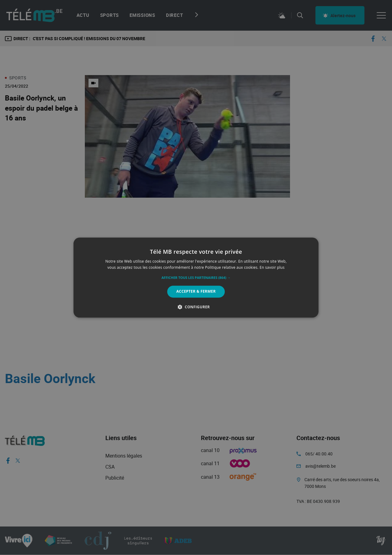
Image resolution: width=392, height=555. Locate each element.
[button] (196, 278)
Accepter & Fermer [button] (196, 292)
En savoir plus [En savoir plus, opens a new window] (272, 267)
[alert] (196, 277)
